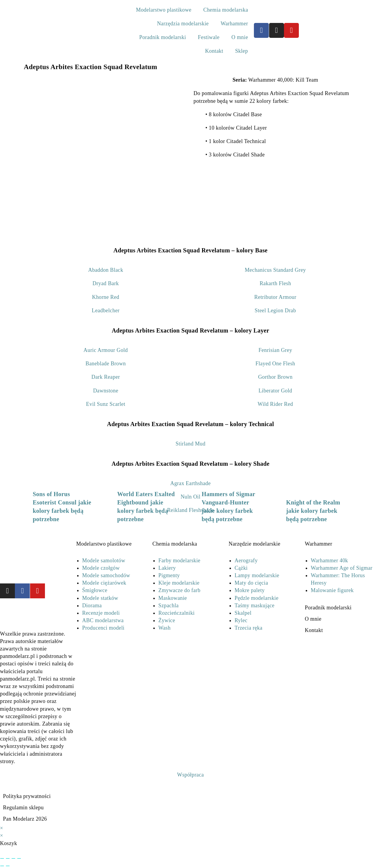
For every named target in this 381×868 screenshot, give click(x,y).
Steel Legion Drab (275, 310)
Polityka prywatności (27, 796)
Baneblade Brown (106, 364)
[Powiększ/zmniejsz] (2, 858)
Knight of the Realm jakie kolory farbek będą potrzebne (313, 511)
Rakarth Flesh (275, 283)
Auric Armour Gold (106, 350)
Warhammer (234, 24)
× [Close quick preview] (2, 828)
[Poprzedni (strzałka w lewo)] (2, 866)
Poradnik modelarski (163, 37)
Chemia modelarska (226, 10)
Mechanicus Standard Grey (275, 270)
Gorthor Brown (275, 377)
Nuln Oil (191, 497)
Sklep (242, 51)
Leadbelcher (106, 310)
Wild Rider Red (275, 404)
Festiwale (209, 37)
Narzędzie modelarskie (254, 544)
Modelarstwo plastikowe (164, 10)
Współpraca (190, 775)
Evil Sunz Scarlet (106, 404)
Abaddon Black (106, 270)
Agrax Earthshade (190, 483)
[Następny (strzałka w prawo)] (8, 866)
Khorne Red (106, 297)
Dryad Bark (106, 283)
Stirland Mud (190, 444)
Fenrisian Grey (275, 350)
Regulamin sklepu (23, 808)
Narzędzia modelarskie (183, 24)
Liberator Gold (275, 391)
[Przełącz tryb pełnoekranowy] (8, 858)
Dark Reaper (106, 377)
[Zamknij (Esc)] (19, 858)
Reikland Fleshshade (190, 510)
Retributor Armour (275, 297)
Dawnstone (106, 391)
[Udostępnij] (13, 858)
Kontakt (214, 51)
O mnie (240, 37)
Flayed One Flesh (275, 364)
